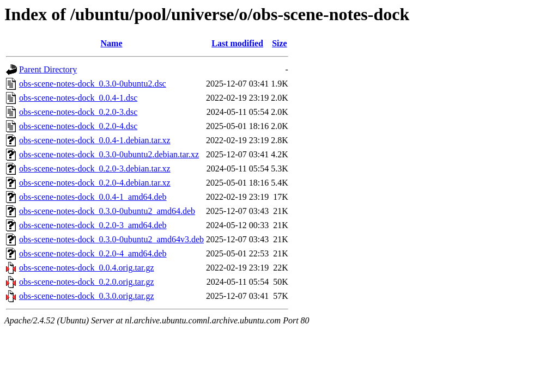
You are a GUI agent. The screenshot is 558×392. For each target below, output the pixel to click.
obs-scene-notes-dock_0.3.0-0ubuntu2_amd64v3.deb (111, 239)
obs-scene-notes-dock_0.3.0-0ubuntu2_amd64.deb (107, 211)
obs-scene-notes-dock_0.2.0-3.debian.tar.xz (95, 169)
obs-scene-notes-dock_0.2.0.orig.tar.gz (86, 282)
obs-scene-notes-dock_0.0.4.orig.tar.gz (86, 268)
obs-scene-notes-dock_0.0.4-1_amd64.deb (93, 197)
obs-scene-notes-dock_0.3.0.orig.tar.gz (86, 296)
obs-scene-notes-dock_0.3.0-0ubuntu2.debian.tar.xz (109, 154)
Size (280, 43)
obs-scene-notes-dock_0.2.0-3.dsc (78, 112)
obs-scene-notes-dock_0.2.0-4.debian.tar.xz (95, 183)
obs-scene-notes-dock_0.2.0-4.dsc (78, 126)
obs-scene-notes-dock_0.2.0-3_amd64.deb (93, 225)
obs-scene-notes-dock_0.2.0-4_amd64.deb (93, 253)
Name (112, 43)
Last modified (237, 43)
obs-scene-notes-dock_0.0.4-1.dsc (78, 98)
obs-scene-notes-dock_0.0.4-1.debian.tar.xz (95, 140)
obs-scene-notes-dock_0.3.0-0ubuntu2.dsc (93, 84)
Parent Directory (48, 69)
